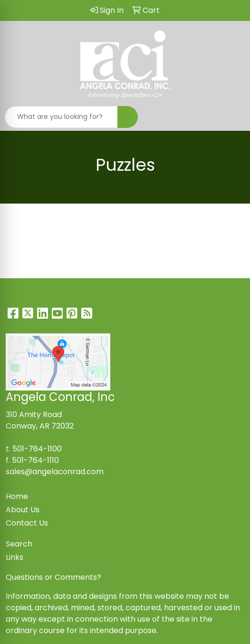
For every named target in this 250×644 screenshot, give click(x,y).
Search (19, 544)
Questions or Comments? (53, 577)
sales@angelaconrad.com (55, 472)
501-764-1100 (37, 449)
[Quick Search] (61, 117)
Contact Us (27, 523)
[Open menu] (231, 117)
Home (17, 496)
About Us (23, 510)
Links (14, 557)
